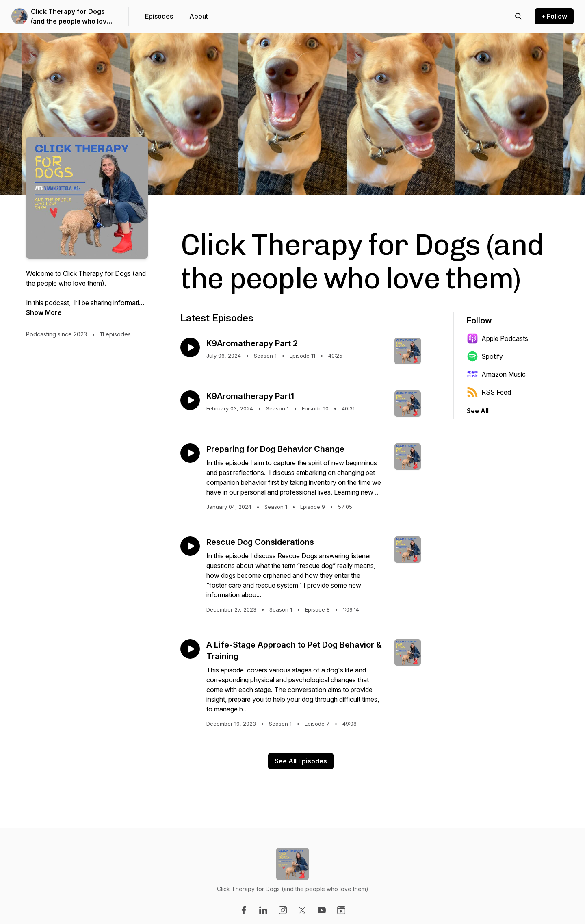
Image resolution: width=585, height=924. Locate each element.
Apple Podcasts (497, 338)
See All (478, 411)
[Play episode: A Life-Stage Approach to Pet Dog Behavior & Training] (190, 649)
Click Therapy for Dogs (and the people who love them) (71, 17)
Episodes (159, 16)
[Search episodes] (518, 16)
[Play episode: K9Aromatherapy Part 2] (190, 347)
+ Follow (554, 16)
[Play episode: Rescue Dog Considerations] (190, 546)
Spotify (485, 356)
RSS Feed (489, 392)
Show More (44, 312)
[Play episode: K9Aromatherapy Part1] (190, 400)
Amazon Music (496, 374)
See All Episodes (301, 761)
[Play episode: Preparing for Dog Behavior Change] (190, 453)
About (199, 16)
